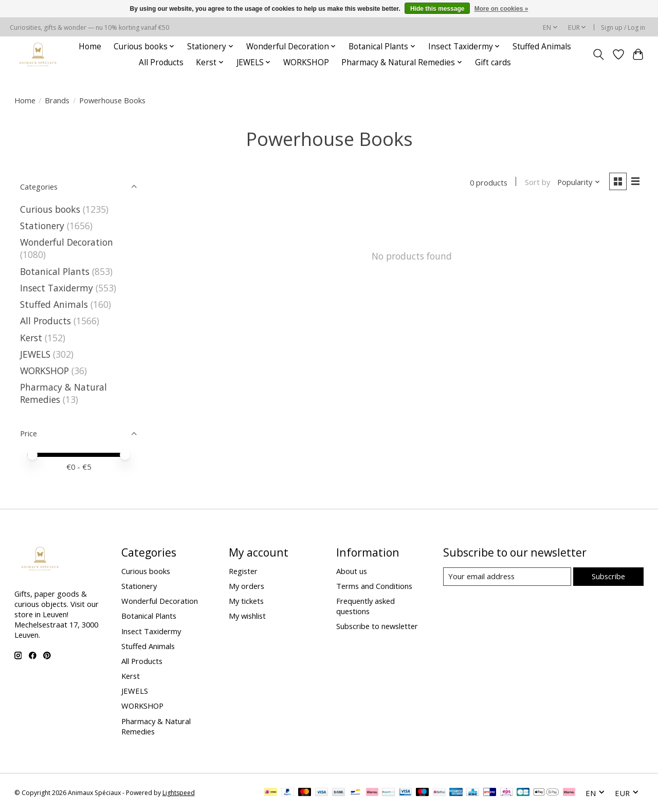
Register (243, 571)
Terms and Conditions (374, 586)
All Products (161, 62)
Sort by (537, 182)
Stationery (42, 226)
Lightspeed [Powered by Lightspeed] (179, 793)
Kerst (31, 338)
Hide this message (437, 9)
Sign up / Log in (623, 27)
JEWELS (35, 354)
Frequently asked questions (365, 606)
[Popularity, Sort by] (578, 182)
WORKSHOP (306, 62)
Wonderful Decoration (67, 242)
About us (352, 571)
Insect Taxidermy (57, 288)
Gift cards (493, 62)
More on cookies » (501, 9)
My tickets (246, 601)
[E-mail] (507, 577)
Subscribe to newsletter (377, 626)
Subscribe (608, 576)
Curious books (50, 209)
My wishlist (247, 616)
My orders (246, 586)
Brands (57, 100)
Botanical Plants (55, 271)
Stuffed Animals (542, 47)
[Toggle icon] (598, 54)
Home (90, 47)
